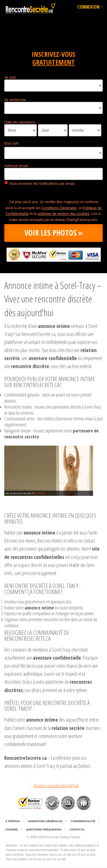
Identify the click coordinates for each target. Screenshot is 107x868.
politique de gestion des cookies (63, 214)
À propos (13, 821)
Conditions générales (45, 821)
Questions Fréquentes (44, 829)
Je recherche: (16, 100)
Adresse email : (17, 166)
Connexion (90, 7)
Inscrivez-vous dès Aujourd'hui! (56, 786)
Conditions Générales (59, 208)
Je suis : (11, 77)
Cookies (12, 829)
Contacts (77, 829)
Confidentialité (83, 821)
